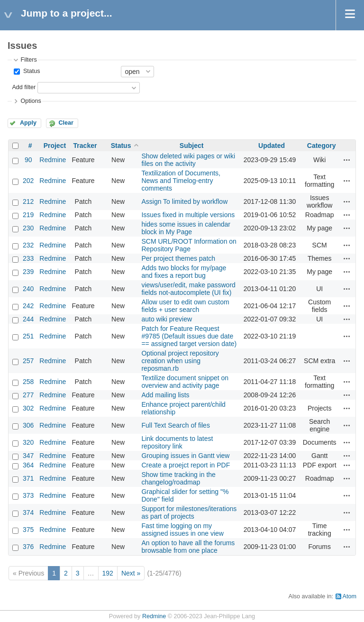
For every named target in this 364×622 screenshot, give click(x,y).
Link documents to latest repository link (177, 442)
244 (28, 319)
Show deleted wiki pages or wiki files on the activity (188, 160)
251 (28, 336)
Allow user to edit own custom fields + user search (185, 306)
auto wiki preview (167, 319)
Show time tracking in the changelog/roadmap (178, 478)
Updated (272, 146)
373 (28, 495)
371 (28, 478)
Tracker (85, 146)
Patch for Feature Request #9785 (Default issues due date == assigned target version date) (189, 336)
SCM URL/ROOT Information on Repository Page (189, 245)
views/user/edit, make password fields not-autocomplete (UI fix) (188, 289)
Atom (350, 596)
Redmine (53, 160)
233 (28, 258)
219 (28, 215)
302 (28, 408)
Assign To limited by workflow (184, 201)
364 (28, 465)
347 (28, 456)
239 (28, 272)
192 (108, 573)
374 (28, 512)
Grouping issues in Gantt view (185, 456)
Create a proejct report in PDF (186, 465)
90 (28, 160)
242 (28, 306)
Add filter (24, 87)
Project (55, 146)
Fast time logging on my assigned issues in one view (182, 530)
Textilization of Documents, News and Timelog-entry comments (181, 181)
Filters (28, 60)
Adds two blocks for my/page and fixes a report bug (184, 272)
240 (28, 289)
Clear (66, 123)
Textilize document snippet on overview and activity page (185, 382)
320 (28, 442)
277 (28, 395)
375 (28, 530)
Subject (192, 146)
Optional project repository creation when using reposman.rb (180, 361)
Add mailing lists (165, 395)
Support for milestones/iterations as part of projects (189, 512)
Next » (131, 573)
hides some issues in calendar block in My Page (186, 228)
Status (31, 71)
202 (28, 181)
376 (28, 547)
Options (31, 101)
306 (28, 425)
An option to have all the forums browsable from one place (188, 547)
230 (28, 228)
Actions (347, 160)
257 (28, 361)
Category (322, 146)
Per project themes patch (178, 258)
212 (28, 201)
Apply (28, 123)
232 (28, 245)
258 (28, 382)
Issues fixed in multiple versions (188, 215)
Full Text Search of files (175, 425)
